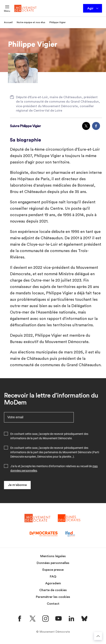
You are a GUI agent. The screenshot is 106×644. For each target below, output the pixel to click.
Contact (53, 604)
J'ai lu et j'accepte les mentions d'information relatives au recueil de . (54, 468)
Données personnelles (53, 563)
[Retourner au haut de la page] (98, 636)
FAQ (53, 577)
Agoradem (53, 583)
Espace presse (53, 570)
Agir (93, 8)
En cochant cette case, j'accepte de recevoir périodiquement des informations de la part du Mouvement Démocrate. (49, 436)
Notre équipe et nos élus (31, 22)
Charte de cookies (53, 590)
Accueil (8, 22)
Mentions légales (53, 556)
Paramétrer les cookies (53, 597)
